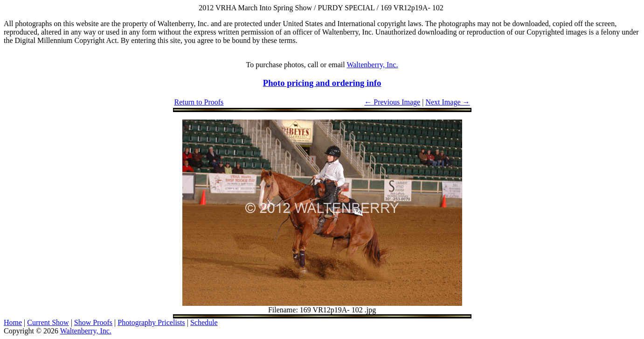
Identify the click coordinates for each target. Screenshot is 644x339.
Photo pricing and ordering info (322, 83)
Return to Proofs (199, 102)
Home (13, 322)
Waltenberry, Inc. (372, 65)
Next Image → (447, 102)
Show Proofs (93, 322)
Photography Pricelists (151, 322)
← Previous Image (392, 102)
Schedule (204, 322)
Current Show (48, 322)
